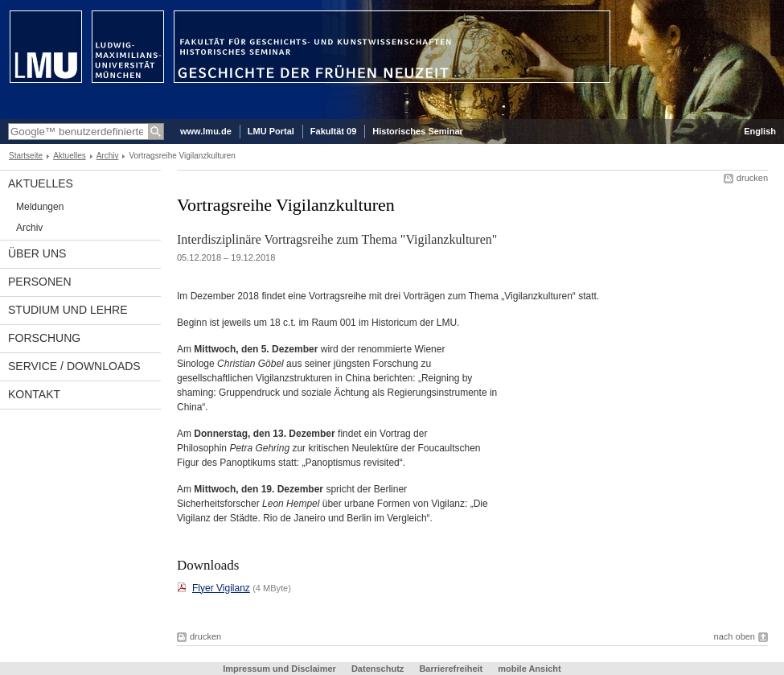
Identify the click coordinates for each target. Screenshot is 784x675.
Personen (40, 282)
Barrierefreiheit (452, 669)
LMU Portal (271, 131)
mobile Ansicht (529, 669)
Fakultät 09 (333, 131)
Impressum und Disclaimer (279, 669)
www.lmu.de (206, 131)
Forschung (44, 338)
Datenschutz (378, 669)
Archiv (108, 156)
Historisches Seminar (418, 131)
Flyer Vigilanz (221, 588)
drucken (752, 178)
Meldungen (40, 207)
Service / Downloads (74, 366)
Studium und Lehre (68, 310)
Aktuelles (70, 156)
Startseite (26, 156)
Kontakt (34, 394)
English (760, 131)
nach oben (735, 636)
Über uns (37, 253)
